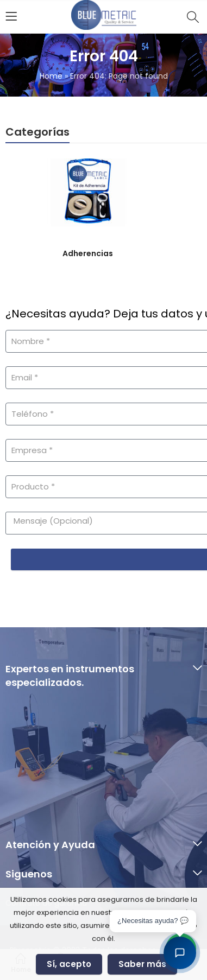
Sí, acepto (69, 964)
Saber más (142, 964)
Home (51, 76)
